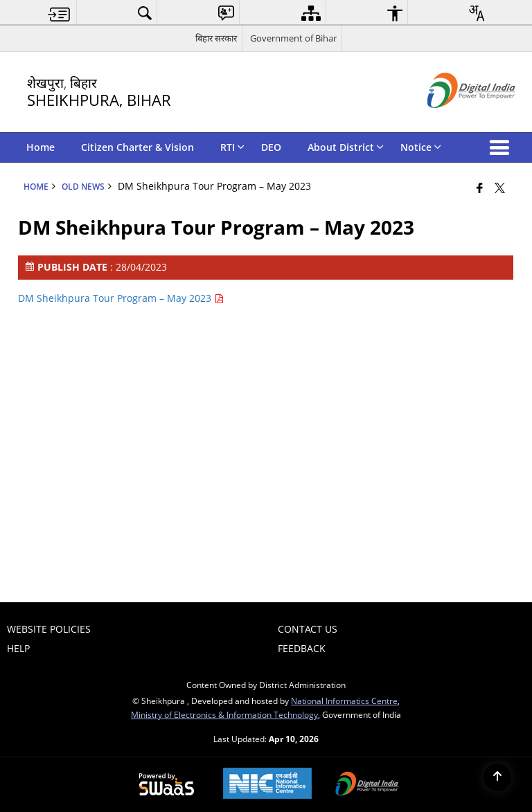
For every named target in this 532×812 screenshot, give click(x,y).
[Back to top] (497, 777)
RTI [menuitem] (232, 147)
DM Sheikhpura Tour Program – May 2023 (121, 298)
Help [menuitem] (18, 648)
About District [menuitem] (346, 147)
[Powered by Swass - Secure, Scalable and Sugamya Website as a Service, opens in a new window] (167, 785)
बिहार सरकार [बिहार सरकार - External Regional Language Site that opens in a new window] (216, 38)
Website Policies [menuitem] (49, 629)
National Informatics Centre (344, 701)
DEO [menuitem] (271, 147)
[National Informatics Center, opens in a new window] (267, 785)
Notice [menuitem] (421, 147)
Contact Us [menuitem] (308, 629)
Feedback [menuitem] (302, 648)
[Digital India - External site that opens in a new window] (454, 119)
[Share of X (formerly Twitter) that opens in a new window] (500, 188)
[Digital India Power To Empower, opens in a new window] (367, 785)
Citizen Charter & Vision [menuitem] (138, 147)
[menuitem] (59, 13)
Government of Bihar (293, 38)
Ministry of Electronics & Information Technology (224, 714)
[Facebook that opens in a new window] (480, 188)
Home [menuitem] (41, 147)
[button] (502, 147)
